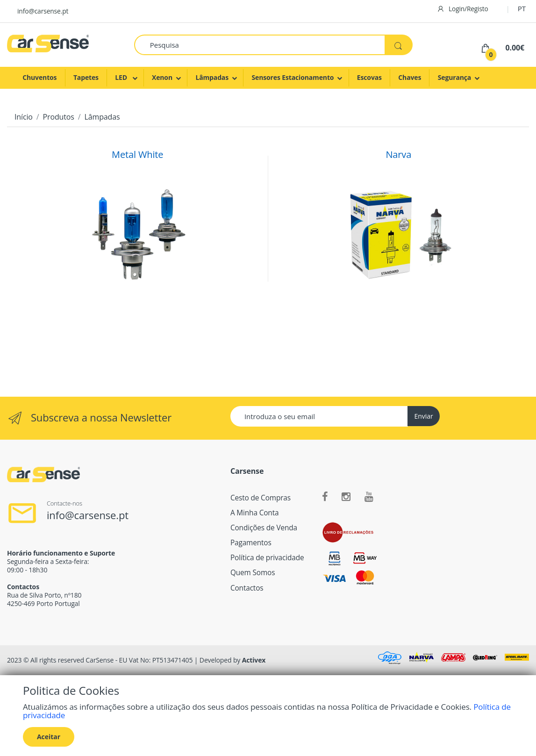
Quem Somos (253, 573)
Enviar (423, 416)
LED (122, 77)
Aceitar (49, 737)
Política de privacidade (267, 558)
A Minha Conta (255, 513)
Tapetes (86, 77)
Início (24, 117)
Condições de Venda (264, 528)
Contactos (247, 588)
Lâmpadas (212, 77)
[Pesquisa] (260, 45)
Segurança (455, 77)
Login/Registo (463, 9)
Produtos (59, 117)
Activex (254, 660)
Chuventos (39, 77)
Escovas (369, 77)
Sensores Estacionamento (293, 77)
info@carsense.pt (43, 11)
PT (522, 8)
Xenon (162, 77)
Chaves (410, 77)
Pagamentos (251, 543)
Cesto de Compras (261, 498)
